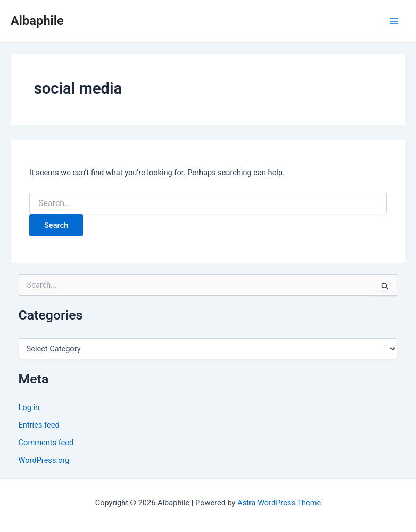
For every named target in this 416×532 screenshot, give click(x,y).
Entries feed (39, 425)
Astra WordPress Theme (279, 503)
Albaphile (37, 21)
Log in (29, 407)
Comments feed (46, 443)
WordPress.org (44, 460)
